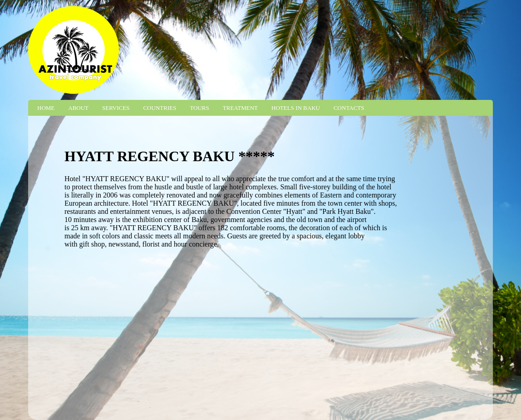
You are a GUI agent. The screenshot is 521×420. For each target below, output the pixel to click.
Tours (199, 108)
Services (116, 108)
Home (46, 108)
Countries (160, 108)
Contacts (349, 108)
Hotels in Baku (296, 108)
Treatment (240, 108)
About (78, 108)
